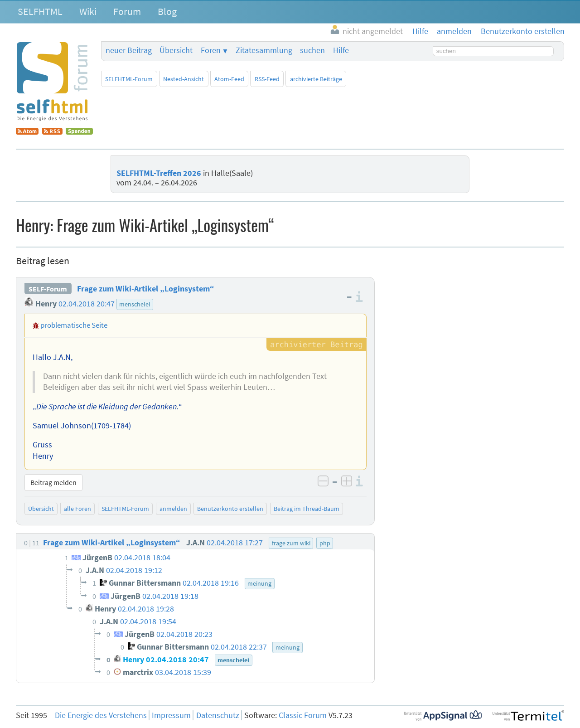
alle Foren (77, 509)
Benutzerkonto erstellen (230, 509)
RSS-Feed (267, 79)
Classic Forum (303, 715)
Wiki (88, 11)
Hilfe (341, 50)
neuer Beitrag (129, 50)
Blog (167, 11)
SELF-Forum (48, 289)
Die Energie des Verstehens (101, 715)
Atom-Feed (229, 79)
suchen (312, 50)
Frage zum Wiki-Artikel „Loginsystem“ (146, 289)
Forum (127, 11)
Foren (211, 50)
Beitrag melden (53, 482)
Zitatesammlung (264, 50)
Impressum (171, 715)
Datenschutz (218, 715)
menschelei (135, 304)
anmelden (173, 509)
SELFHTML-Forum (129, 79)
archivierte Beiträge (316, 79)
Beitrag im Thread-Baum (307, 509)
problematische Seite (74, 325)
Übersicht (176, 50)
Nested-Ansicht (184, 79)
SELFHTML (40, 11)
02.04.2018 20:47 (87, 304)
